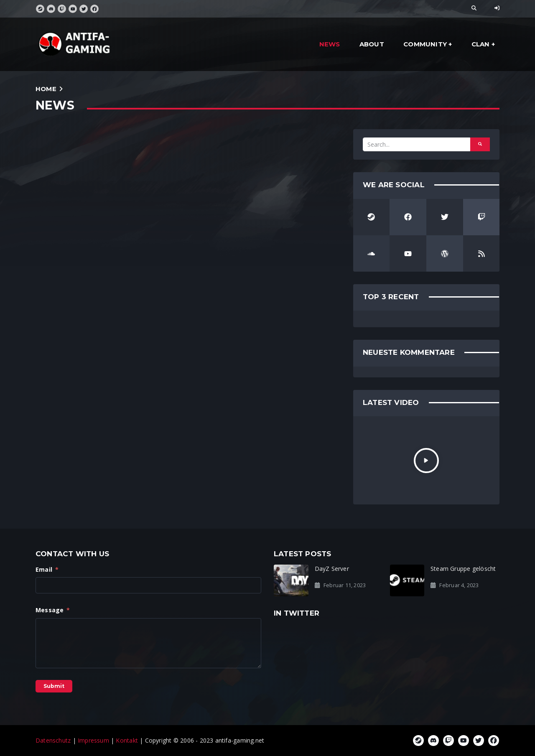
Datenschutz (53, 740)
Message (53, 610)
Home (46, 89)
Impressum (93, 740)
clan (481, 44)
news (330, 44)
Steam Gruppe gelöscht (463, 569)
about (372, 44)
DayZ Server (332, 569)
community (425, 44)
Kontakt (127, 740)
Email (47, 569)
